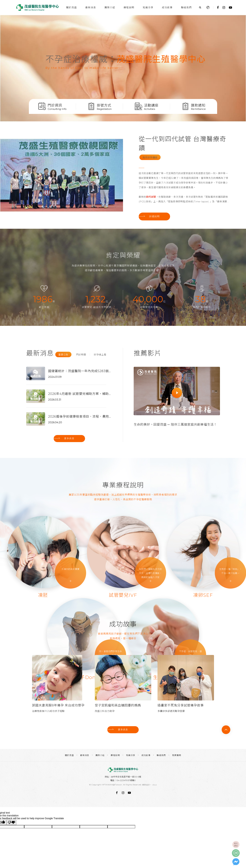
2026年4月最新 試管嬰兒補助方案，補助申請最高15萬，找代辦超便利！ (80, 394)
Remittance (198, 109)
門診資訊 (55, 105)
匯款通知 (198, 105)
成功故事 (167, 7)
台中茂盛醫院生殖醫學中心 (37, 7)
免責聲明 (177, 755)
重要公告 (63, 354)
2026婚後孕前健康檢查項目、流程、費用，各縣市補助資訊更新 (80, 416)
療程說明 (129, 7)
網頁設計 (146, 785)
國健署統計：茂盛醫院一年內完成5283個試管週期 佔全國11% (80, 371)
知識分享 (148, 7)
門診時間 (81, 354)
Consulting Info (57, 109)
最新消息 (91, 7)
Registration (104, 109)
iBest (155, 785)
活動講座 (151, 105)
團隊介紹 (110, 7)
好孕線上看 (100, 354)
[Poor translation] (11, 822)
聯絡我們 (186, 7)
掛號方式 (104, 105)
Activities (150, 109)
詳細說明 (154, 216)
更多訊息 (69, 438)
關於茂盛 (72, 7)
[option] (123, 68)
